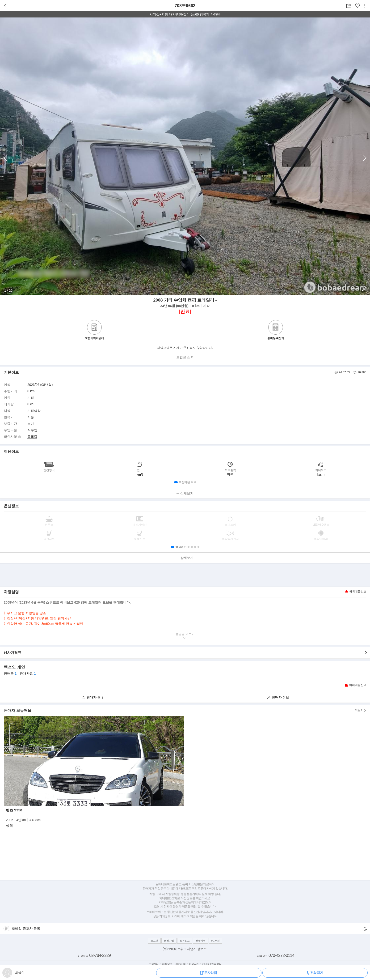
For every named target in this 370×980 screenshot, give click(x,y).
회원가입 (169, 941)
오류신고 (185, 941)
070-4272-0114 (281, 955)
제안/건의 (181, 964)
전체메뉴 (201, 941)
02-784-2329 (100, 955)
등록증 (32, 437)
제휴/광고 (167, 964)
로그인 (154, 941)
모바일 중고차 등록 (26, 929)
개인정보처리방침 (212, 964)
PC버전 (215, 941)
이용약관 (194, 964)
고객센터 (154, 964)
